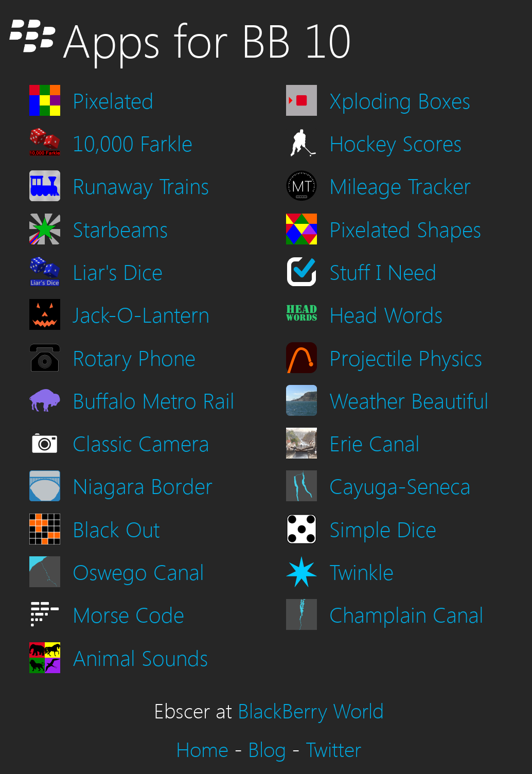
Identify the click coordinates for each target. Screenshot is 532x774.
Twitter (333, 749)
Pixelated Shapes (405, 228)
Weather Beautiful (409, 400)
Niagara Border (143, 485)
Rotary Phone (134, 357)
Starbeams (120, 228)
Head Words (386, 314)
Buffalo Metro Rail (154, 400)
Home (202, 749)
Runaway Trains (141, 185)
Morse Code (128, 614)
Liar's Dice (118, 271)
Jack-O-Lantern (141, 314)
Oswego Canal (138, 571)
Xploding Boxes (400, 100)
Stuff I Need (383, 271)
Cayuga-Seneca (400, 485)
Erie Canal (375, 442)
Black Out (116, 528)
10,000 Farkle (132, 142)
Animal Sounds (140, 657)
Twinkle (361, 571)
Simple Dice (383, 528)
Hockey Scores (395, 142)
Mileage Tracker (400, 185)
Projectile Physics (406, 357)
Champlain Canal (406, 614)
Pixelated (113, 100)
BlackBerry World (311, 710)
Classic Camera (141, 442)
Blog (267, 749)
